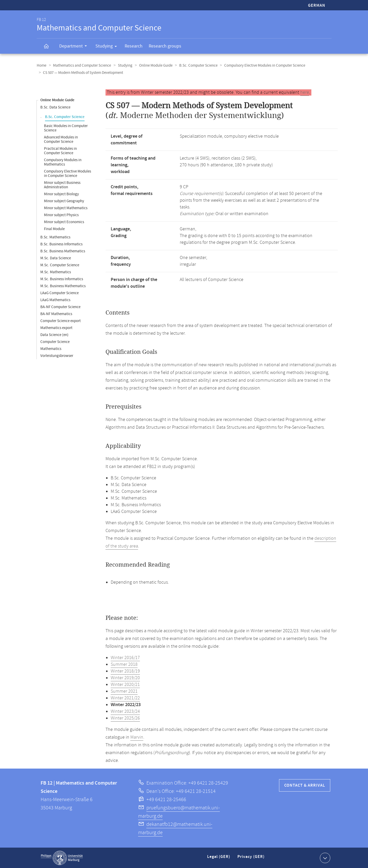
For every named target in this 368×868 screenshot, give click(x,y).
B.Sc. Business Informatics (61, 244)
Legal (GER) (219, 859)
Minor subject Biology (61, 194)
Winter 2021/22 (125, 698)
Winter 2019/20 (125, 678)
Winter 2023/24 (125, 711)
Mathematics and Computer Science (81, 65)
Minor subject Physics (61, 215)
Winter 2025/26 (125, 718)
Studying (108, 47)
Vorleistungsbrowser (57, 355)
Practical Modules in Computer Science (60, 151)
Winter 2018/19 (125, 671)
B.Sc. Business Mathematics (63, 251)
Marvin (137, 737)
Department (75, 47)
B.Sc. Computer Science (196, 65)
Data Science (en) (54, 335)
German (317, 6)
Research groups (165, 46)
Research (134, 46)
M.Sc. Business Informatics (62, 279)
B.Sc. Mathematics (55, 237)
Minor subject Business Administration (62, 185)
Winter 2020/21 (125, 684)
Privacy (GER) (251, 859)
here (305, 92)
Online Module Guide (154, 65)
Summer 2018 (124, 664)
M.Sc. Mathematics (56, 272)
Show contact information (324, 857)
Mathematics (51, 349)
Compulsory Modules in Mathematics (63, 162)
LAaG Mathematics (55, 300)
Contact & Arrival (305, 785)
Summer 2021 (124, 691)
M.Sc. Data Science (56, 258)
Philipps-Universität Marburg (62, 858)
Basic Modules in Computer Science (66, 128)
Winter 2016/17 (125, 658)
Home (42, 65)
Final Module (54, 229)
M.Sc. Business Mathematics (63, 286)
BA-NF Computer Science (60, 307)
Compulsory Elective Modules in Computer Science (262, 65)
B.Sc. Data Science (55, 107)
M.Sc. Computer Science (60, 265)
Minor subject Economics (64, 222)
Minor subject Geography (64, 201)
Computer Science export (61, 321)
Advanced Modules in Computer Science (61, 139)
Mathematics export (56, 328)
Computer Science (55, 342)
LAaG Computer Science (59, 293)
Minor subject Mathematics (66, 208)
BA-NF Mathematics (56, 314)
